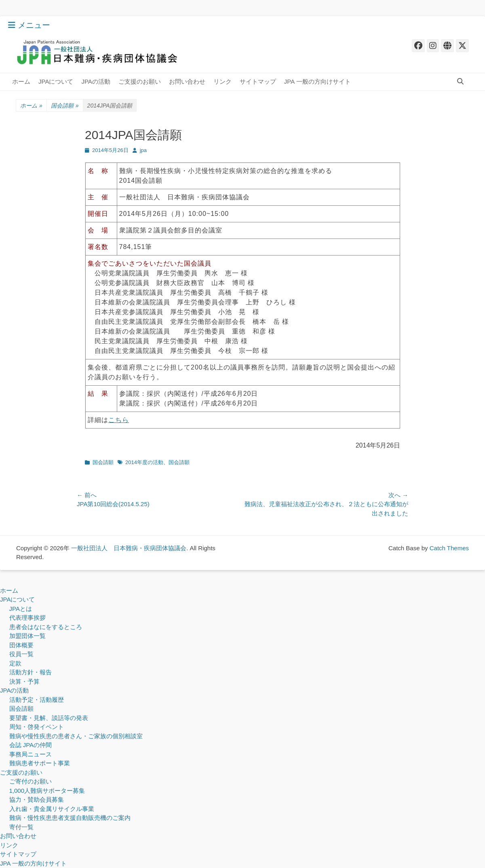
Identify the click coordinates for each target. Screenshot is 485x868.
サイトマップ (258, 81)
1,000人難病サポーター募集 (47, 791)
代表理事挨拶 (27, 618)
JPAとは (21, 609)
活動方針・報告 (31, 672)
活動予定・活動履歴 (37, 700)
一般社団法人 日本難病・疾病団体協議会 (129, 548)
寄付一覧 (21, 827)
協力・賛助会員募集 (37, 799)
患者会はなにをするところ (46, 627)
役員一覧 (21, 654)
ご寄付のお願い (31, 781)
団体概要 (21, 645)
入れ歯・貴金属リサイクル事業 (52, 809)
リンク (222, 81)
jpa (143, 150)
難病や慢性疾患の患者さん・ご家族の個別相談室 (76, 736)
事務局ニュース (31, 754)
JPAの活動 (96, 81)
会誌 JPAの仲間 (31, 745)
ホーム (21, 81)
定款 (15, 663)
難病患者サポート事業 (40, 763)
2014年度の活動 (144, 462)
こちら (119, 420)
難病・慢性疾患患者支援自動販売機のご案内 (70, 818)
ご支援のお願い (140, 81)
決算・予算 (24, 681)
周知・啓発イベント (37, 727)
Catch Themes (449, 548)
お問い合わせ (187, 81)
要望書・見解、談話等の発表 (49, 718)
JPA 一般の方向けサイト (317, 81)
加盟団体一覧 (27, 636)
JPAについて (56, 81)
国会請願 (65, 106)
